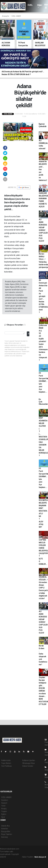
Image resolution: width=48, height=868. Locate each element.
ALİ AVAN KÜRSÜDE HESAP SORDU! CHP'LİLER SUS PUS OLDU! (43, 230)
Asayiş (4, 809)
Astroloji (4, 837)
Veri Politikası (6, 766)
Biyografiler (6, 831)
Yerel (3, 806)
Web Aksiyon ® (40, 857)
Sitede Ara (5, 826)
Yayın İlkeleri (6, 763)
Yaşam (4, 811)
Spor (3, 817)
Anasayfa (6, 16)
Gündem (5, 800)
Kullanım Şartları (29, 760)
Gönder (29, 334)
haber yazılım (5, 862)
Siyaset (4, 803)
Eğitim (4, 814)
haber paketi (5, 860)
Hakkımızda (6, 760)
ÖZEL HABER (31, 6)
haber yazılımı (12, 857)
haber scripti (15, 860)
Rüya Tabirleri (7, 834)
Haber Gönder (28, 766)
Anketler (5, 829)
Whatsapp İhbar (29, 763)
